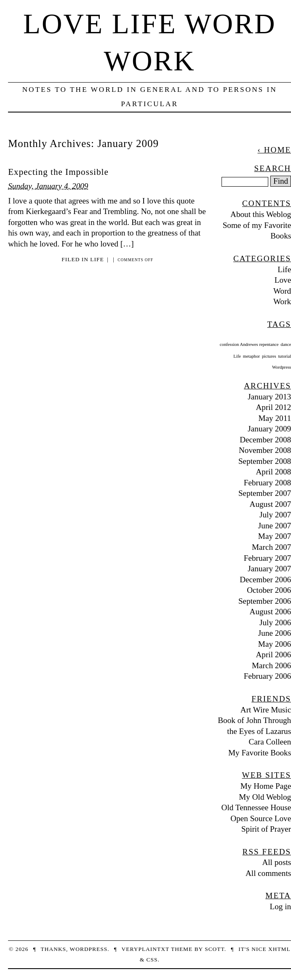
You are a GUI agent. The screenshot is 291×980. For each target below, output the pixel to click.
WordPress (89, 949)
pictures (269, 356)
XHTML (279, 949)
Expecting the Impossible (58, 172)
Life (97, 259)
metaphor (251, 356)
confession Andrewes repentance (249, 344)
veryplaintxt (145, 949)
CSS (152, 960)
